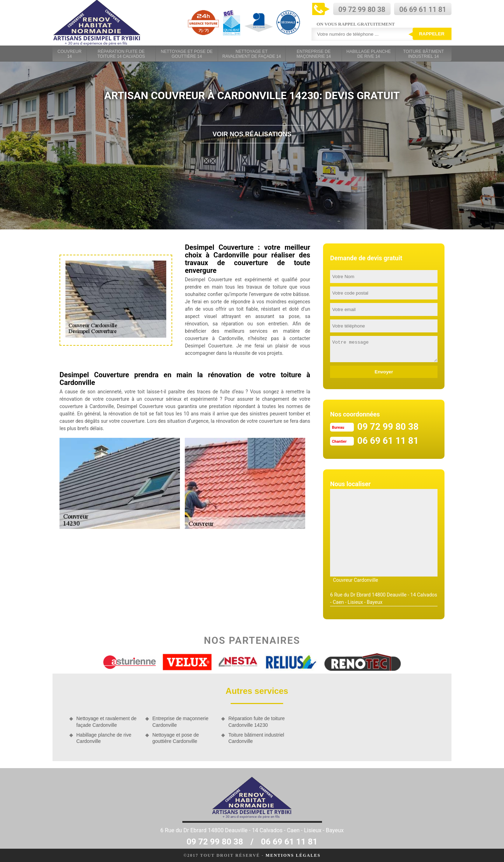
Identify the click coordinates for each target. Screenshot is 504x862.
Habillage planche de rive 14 (369, 54)
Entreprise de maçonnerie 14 (314, 54)
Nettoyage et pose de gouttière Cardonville (176, 738)
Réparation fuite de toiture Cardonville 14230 (256, 722)
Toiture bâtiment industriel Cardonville (256, 738)
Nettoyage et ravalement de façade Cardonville (106, 722)
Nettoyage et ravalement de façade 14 (251, 54)
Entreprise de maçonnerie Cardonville (180, 722)
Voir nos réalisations (252, 134)
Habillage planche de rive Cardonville (104, 738)
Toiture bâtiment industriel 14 (423, 54)
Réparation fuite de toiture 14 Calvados (121, 54)
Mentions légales (293, 855)
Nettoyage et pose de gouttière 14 (187, 54)
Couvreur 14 (69, 54)
